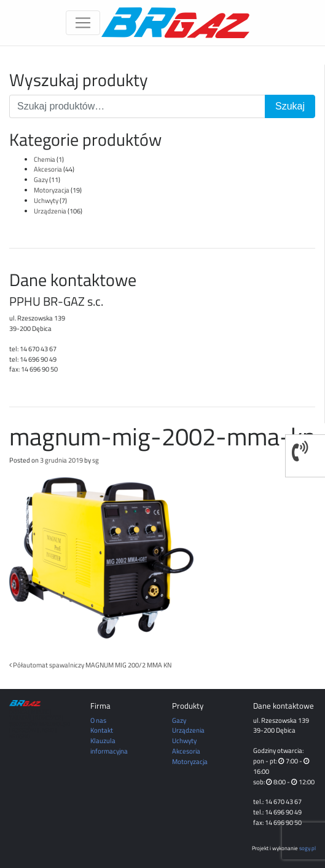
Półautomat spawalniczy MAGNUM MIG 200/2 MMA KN (90, 665)
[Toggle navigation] (83, 23)
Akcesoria (48, 169)
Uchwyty (46, 200)
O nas (98, 720)
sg (96, 460)
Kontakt (102, 730)
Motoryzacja (52, 190)
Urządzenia (50, 211)
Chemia (45, 159)
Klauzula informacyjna (109, 746)
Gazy (41, 179)
